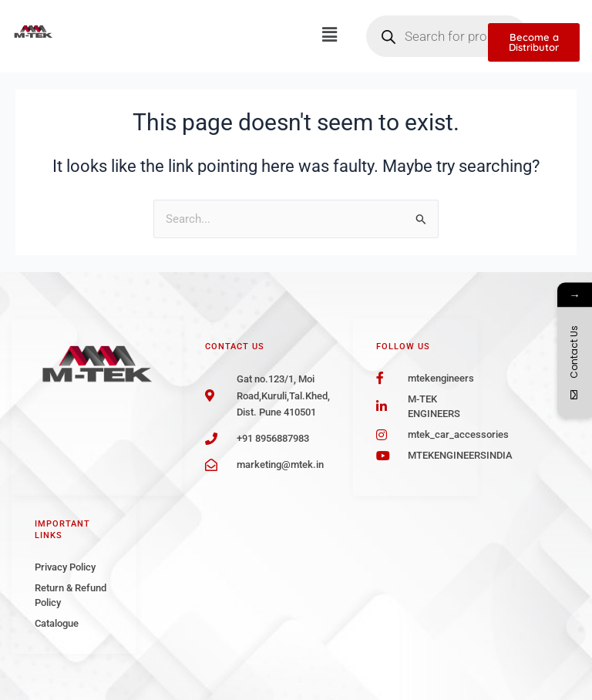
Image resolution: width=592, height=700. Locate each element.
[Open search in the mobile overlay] (447, 36)
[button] (329, 35)
